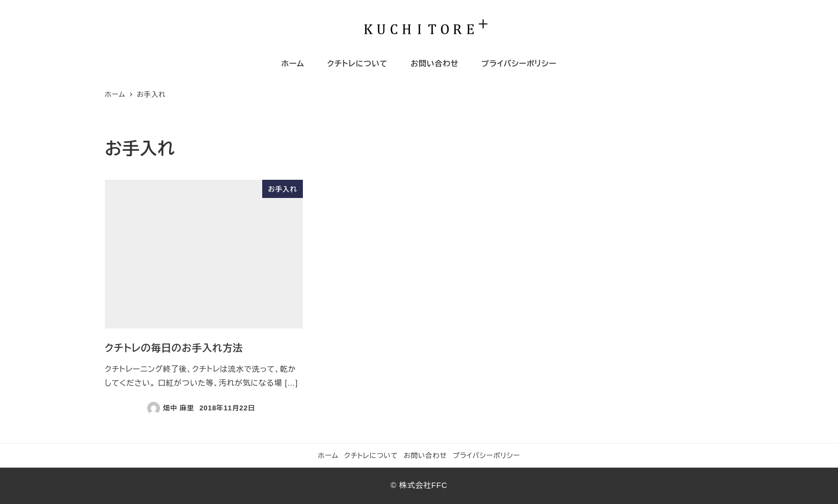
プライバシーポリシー (486, 456)
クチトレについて (371, 456)
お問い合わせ (425, 456)
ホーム (328, 456)
